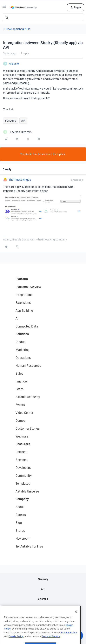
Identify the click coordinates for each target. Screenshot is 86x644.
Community (24, 476)
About (20, 507)
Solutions (22, 334)
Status (20, 531)
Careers (21, 515)
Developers (23, 468)
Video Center (24, 413)
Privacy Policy (69, 640)
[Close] (76, 619)
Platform (22, 279)
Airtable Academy (28, 397)
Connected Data (27, 326)
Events (20, 405)
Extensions (23, 303)
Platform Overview (28, 287)
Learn (20, 389)
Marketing (23, 350)
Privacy (43, 609)
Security (43, 579)
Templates (23, 483)
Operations (23, 358)
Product (21, 342)
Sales (19, 373)
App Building (24, 311)
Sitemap (43, 599)
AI (17, 318)
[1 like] (17, 132)
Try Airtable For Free (29, 546)
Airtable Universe (27, 491)
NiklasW (14, 64)
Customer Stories (27, 428)
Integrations (24, 295)
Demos (20, 421)
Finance (21, 381)
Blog (19, 523)
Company (22, 499)
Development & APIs (18, 29)
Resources (23, 444)
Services (21, 460)
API (23, 121)
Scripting (10, 121)
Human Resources (28, 366)
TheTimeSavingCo (20, 180)
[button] (4, 8)
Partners (21, 452)
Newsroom (23, 538)
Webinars (22, 436)
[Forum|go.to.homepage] (23, 7)
